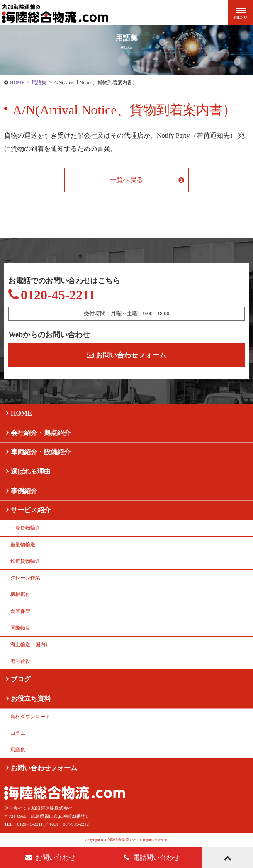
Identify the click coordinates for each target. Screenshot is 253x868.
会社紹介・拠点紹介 (41, 433)
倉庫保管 (20, 611)
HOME (17, 83)
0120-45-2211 (52, 295)
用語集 (39, 83)
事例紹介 (24, 491)
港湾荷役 (20, 661)
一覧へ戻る (126, 180)
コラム (18, 733)
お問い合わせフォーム (126, 355)
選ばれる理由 (31, 471)
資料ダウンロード (30, 717)
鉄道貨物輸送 (25, 561)
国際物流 (20, 628)
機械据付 (20, 594)
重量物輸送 (23, 545)
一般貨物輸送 (25, 528)
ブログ (21, 679)
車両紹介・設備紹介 (41, 452)
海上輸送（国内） (30, 644)
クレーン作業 (25, 578)
